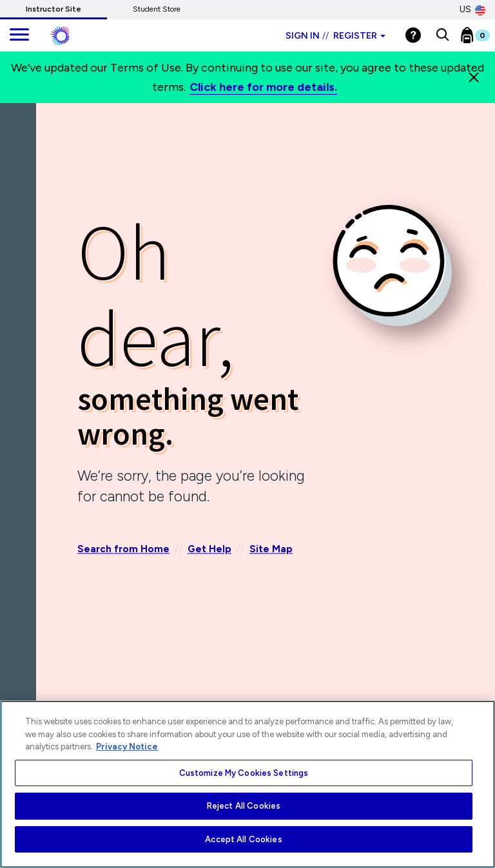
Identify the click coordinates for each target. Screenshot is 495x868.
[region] (247, 784)
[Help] (413, 35)
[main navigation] (19, 35)
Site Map (271, 550)
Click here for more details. (263, 87)
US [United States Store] (472, 10)
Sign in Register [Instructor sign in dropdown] (335, 36)
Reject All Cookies (244, 806)
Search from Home (123, 550)
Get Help (209, 550)
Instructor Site (53, 9)
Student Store (157, 9)
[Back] (21, 160)
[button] (442, 35)
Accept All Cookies (243, 839)
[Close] (474, 77)
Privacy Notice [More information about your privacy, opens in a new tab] (127, 747)
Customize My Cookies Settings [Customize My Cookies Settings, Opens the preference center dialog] (244, 773)
